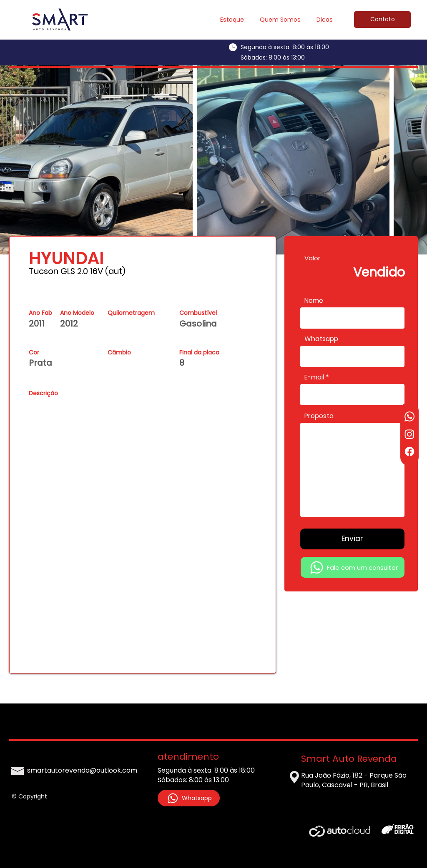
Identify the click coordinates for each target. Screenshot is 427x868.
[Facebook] (409, 451)
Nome (314, 301)
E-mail (314, 377)
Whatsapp (321, 339)
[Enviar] (352, 539)
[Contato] (382, 20)
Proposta (319, 416)
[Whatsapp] (409, 417)
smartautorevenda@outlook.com (82, 770)
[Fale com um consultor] (353, 567)
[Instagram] (409, 434)
